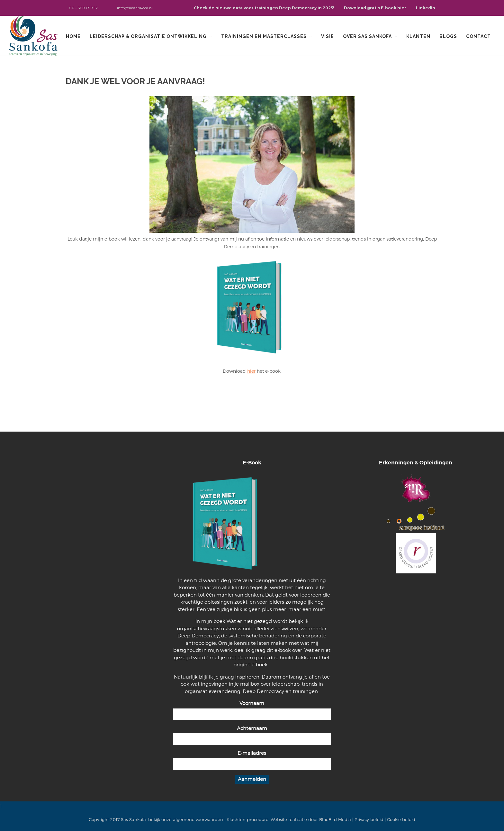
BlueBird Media (335, 819)
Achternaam (252, 728)
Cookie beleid (401, 819)
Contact (478, 36)
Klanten (418, 36)
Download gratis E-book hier (375, 8)
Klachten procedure (248, 819)
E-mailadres (252, 753)
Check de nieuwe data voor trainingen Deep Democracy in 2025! (264, 8)
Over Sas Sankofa (367, 36)
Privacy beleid (369, 819)
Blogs (448, 36)
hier (251, 371)
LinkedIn (426, 8)
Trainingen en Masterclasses (264, 36)
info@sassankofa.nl (135, 8)
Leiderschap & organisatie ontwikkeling (148, 36)
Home (73, 36)
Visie (328, 36)
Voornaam (252, 703)
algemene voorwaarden (198, 819)
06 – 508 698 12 (83, 8)
